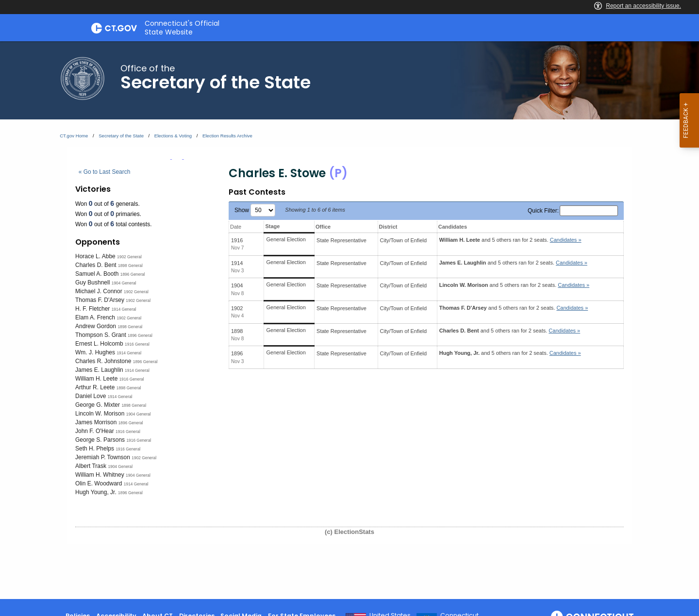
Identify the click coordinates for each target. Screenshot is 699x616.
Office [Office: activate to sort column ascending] (323, 227)
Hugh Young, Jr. (96, 492)
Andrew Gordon (96, 326)
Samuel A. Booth (97, 274)
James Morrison (96, 422)
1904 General (124, 283)
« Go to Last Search (105, 172)
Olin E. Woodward (99, 483)
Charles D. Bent (96, 265)
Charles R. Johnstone (103, 361)
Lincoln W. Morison (100, 414)
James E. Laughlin (99, 370)
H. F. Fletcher (92, 309)
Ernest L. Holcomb (99, 344)
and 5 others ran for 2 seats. (510, 240)
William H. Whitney (100, 475)
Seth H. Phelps (95, 449)
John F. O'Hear (95, 431)
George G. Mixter (98, 405)
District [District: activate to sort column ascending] (388, 227)
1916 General (137, 344)
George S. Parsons (100, 440)
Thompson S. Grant (101, 335)
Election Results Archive (227, 136)
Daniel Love (91, 396)
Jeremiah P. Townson (103, 457)
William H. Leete (96, 379)
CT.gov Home (74, 136)
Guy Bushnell (92, 283)
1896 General (133, 274)
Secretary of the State (121, 136)
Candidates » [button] (566, 240)
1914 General (124, 309)
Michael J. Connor (99, 291)
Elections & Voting (173, 136)
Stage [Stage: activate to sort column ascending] (272, 226)
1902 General (129, 257)
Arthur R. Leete (95, 387)
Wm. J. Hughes (95, 352)
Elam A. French (95, 317)
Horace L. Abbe (95, 256)
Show (255, 210)
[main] (349, 320)
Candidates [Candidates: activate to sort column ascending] (453, 227)
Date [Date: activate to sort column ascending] (236, 227)
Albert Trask (91, 466)
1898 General (130, 266)
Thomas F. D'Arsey (100, 300)
